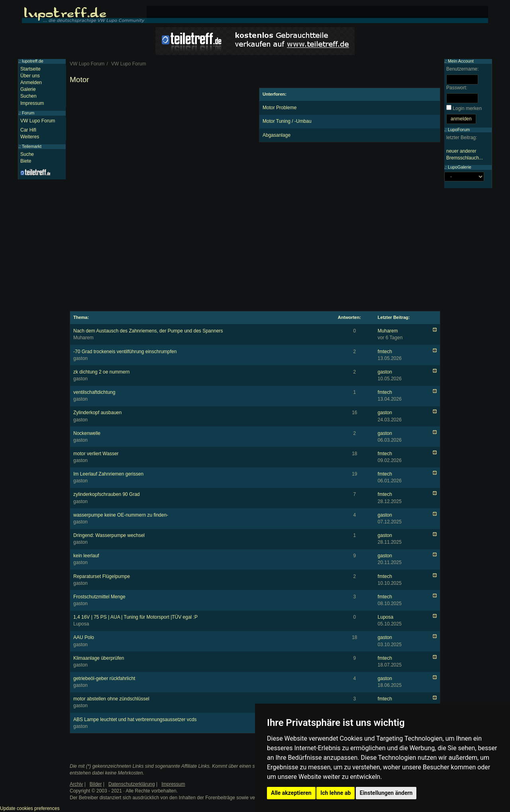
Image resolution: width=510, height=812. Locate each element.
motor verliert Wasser (96, 454)
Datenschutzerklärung (132, 784)
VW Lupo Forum (38, 121)
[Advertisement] (160, 144)
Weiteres (30, 137)
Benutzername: (462, 69)
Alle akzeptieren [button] (291, 793)
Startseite (30, 69)
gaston (385, 372)
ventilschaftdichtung (94, 392)
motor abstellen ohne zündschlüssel (111, 699)
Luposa (385, 617)
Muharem (388, 331)
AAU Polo (84, 637)
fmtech (385, 352)
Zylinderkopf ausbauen (97, 413)
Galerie (28, 89)
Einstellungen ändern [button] (386, 793)
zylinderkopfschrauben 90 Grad (107, 494)
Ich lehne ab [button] (335, 793)
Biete (26, 161)
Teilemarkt (32, 146)
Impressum (32, 103)
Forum (28, 113)
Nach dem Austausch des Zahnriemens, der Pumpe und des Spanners (148, 331)
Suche (27, 154)
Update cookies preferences (30, 808)
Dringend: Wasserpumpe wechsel (109, 535)
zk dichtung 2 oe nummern (101, 372)
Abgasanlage (277, 135)
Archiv (76, 784)
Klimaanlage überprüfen (99, 658)
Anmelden (31, 83)
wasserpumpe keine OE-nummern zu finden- (121, 515)
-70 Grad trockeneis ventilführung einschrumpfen (125, 352)
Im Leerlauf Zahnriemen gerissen (108, 474)
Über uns (30, 76)
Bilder (96, 784)
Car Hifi (28, 130)
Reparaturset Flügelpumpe (102, 576)
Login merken (467, 108)
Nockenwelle (87, 433)
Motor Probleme (280, 108)
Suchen (28, 96)
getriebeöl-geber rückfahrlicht (104, 678)
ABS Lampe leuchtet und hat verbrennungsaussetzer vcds (135, 720)
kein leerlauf (86, 556)
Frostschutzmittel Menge (99, 597)
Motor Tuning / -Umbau (287, 121)
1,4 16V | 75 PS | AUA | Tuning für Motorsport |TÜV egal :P (135, 617)
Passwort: (457, 88)
